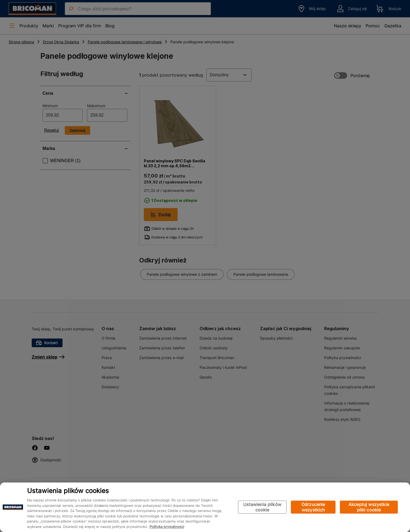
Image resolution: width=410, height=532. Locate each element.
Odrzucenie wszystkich (313, 507)
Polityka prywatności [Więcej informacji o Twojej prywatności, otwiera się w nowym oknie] (167, 527)
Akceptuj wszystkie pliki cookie (369, 507)
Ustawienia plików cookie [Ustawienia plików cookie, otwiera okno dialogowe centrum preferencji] (262, 507)
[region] (205, 507)
